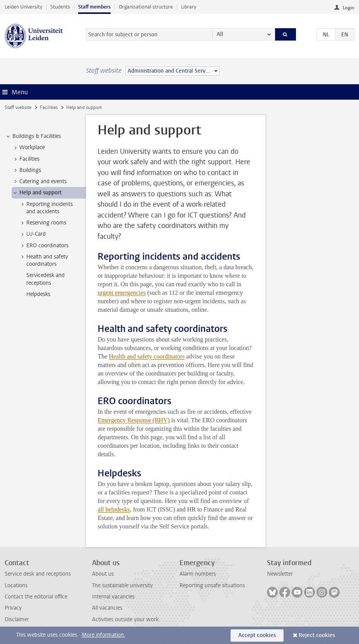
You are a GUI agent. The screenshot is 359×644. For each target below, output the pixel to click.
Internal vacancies (113, 597)
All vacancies (107, 608)
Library (189, 7)
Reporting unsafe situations (212, 585)
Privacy (13, 608)
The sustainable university (122, 585)
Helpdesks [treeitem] (38, 294)
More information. (103, 635)
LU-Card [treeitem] (32, 234)
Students (60, 7)
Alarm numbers (198, 574)
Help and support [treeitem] (37, 193)
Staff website (18, 107)
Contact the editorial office (36, 597)
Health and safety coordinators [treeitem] (44, 260)
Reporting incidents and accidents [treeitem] (46, 208)
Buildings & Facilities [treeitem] (33, 136)
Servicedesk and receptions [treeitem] (45, 279)
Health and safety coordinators (147, 356)
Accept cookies (257, 635)
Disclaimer (17, 619)
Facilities (49, 107)
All (220, 34)
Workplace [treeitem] (28, 148)
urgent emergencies (121, 293)
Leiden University (23, 7)
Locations (16, 585)
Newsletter (280, 574)
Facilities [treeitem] (26, 159)
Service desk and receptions (38, 574)
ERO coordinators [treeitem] (44, 246)
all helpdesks (114, 509)
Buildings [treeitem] (26, 170)
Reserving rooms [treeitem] (43, 223)
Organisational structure (146, 7)
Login (349, 8)
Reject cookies (317, 635)
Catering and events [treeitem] (39, 182)
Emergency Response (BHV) (133, 420)
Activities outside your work (125, 619)
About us (103, 574)
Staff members (94, 7)
